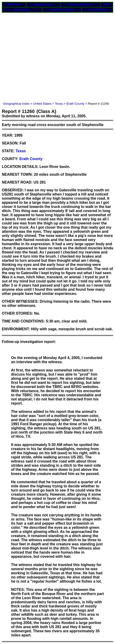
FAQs (107, 5)
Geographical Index (16, 104)
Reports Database (43, 5)
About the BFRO (97, 10)
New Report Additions (80, 5)
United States (42, 104)
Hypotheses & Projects (62, 10)
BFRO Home (14, 5)
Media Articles (22, 10)
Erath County (75, 104)
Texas (59, 104)
